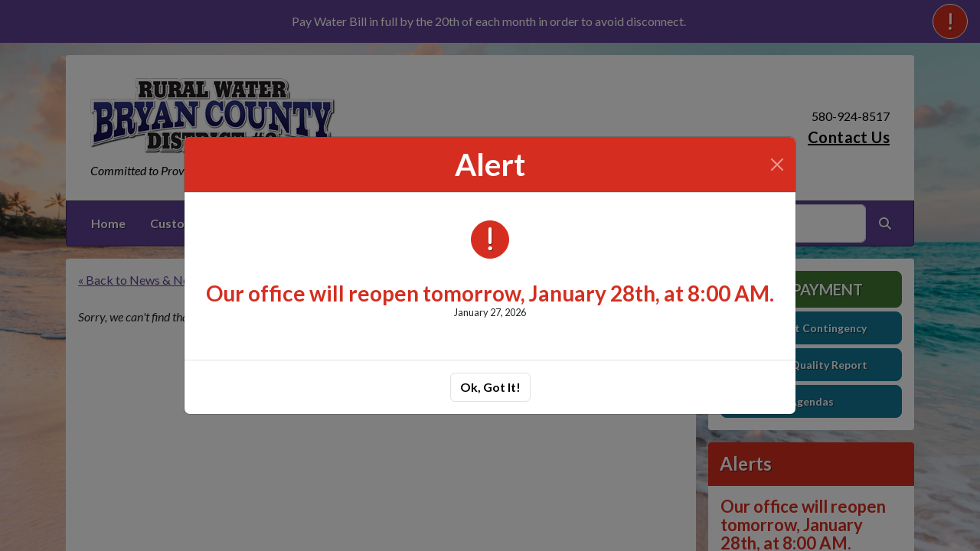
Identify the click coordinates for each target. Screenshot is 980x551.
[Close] (777, 165)
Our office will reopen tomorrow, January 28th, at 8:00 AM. (490, 293)
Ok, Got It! (490, 387)
